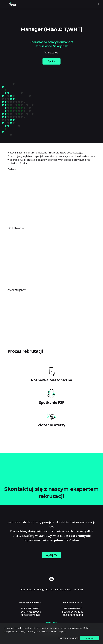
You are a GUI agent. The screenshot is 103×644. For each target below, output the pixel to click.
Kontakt (78, 589)
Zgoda (90, 638)
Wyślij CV (51, 555)
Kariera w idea (63, 589)
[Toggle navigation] (99, 4)
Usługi (41, 589)
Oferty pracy (27, 589)
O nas (50, 589)
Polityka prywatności (68, 638)
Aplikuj (52, 61)
